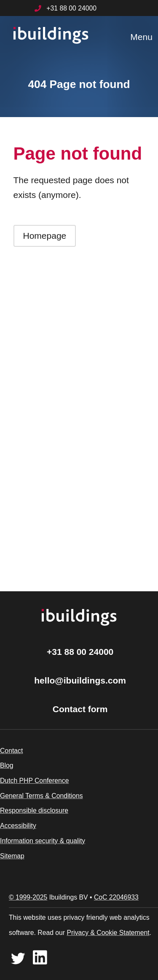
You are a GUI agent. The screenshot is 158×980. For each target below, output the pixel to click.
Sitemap (12, 856)
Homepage (45, 236)
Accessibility (18, 826)
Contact (11, 751)
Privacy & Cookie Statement (108, 933)
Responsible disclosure (34, 810)
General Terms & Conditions (42, 796)
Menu (141, 37)
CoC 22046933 (116, 897)
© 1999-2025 (28, 897)
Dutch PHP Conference (34, 781)
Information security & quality (43, 841)
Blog (7, 765)
